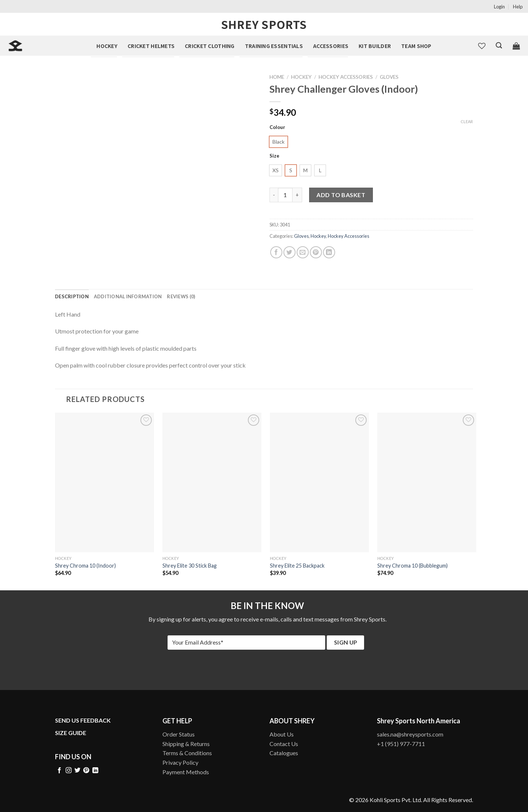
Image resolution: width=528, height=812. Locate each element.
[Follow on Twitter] (77, 771)
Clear (467, 121)
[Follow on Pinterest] (86, 771)
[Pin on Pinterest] (316, 252)
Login (499, 7)
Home (277, 77)
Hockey (107, 46)
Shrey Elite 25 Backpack (297, 566)
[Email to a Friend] (303, 252)
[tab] (72, 296)
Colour (277, 128)
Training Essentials (274, 46)
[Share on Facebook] (276, 252)
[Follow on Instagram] (69, 771)
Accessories (331, 46)
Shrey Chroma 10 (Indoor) (85, 566)
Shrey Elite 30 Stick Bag (190, 566)
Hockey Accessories (346, 77)
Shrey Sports (264, 24)
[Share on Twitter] (289, 252)
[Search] (499, 45)
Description (72, 296)
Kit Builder (375, 46)
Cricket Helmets (151, 46)
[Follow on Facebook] (59, 771)
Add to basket (341, 195)
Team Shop (416, 46)
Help (518, 7)
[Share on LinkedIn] (329, 252)
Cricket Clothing (210, 46)
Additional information (128, 296)
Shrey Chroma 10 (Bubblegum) (412, 566)
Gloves (389, 77)
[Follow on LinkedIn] (95, 771)
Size (274, 156)
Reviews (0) (181, 296)
